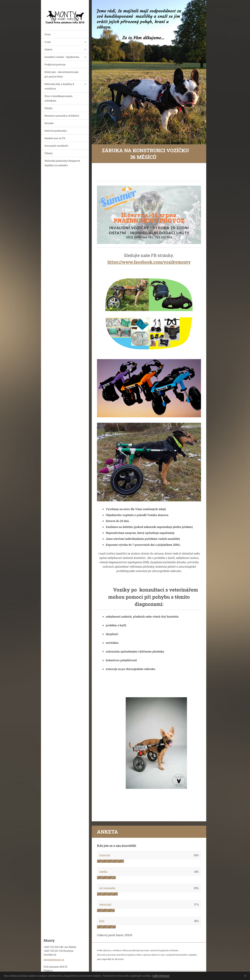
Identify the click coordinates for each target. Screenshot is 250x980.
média (103, 872)
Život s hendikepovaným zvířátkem (59, 98)
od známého (107, 888)
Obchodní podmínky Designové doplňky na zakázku (62, 163)
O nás (48, 42)
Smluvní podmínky (56, 131)
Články (49, 153)
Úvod (47, 34)
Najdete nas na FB (55, 138)
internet (105, 855)
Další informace (161, 976)
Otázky (48, 108)
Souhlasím (246, 976)
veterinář (105, 904)
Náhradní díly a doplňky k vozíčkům (59, 86)
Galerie (48, 49)
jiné (102, 921)
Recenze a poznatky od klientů (62, 116)
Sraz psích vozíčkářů (56, 146)
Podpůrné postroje (55, 64)
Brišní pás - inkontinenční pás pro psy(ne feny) (62, 74)
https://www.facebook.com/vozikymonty (149, 262)
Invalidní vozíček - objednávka (62, 57)
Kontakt (49, 123)
